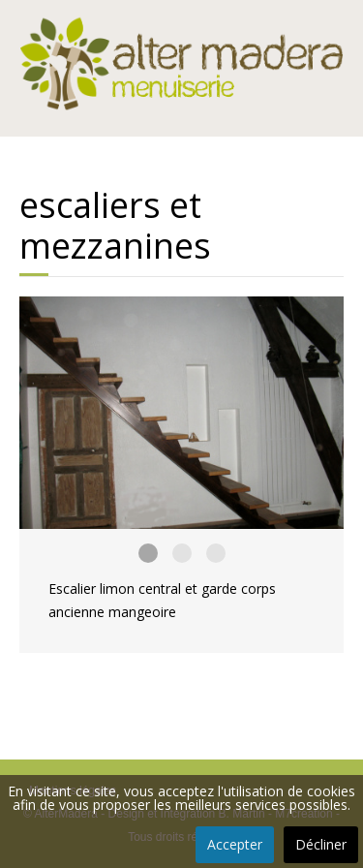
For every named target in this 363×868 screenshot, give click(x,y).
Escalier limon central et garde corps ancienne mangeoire (148, 553)
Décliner (321, 844)
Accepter (235, 844)
